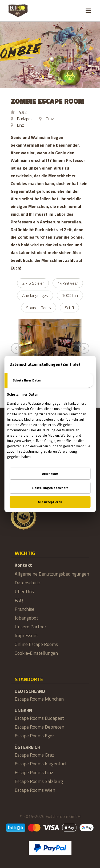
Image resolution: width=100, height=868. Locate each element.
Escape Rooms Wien (35, 790)
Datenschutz (28, 583)
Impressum (26, 635)
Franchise (25, 609)
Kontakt (23, 565)
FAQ (19, 600)
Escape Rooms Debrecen (39, 727)
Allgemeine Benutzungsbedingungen (52, 574)
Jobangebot (26, 618)
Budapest (26, 119)
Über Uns (24, 591)
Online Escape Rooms (36, 644)
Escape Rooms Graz (35, 755)
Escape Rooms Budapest (39, 718)
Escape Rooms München (39, 699)
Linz (21, 125)
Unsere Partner (31, 627)
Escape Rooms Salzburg (39, 781)
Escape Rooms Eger (34, 736)
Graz (50, 119)
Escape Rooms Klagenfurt (41, 764)
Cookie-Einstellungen (36, 653)
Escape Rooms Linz (34, 772)
